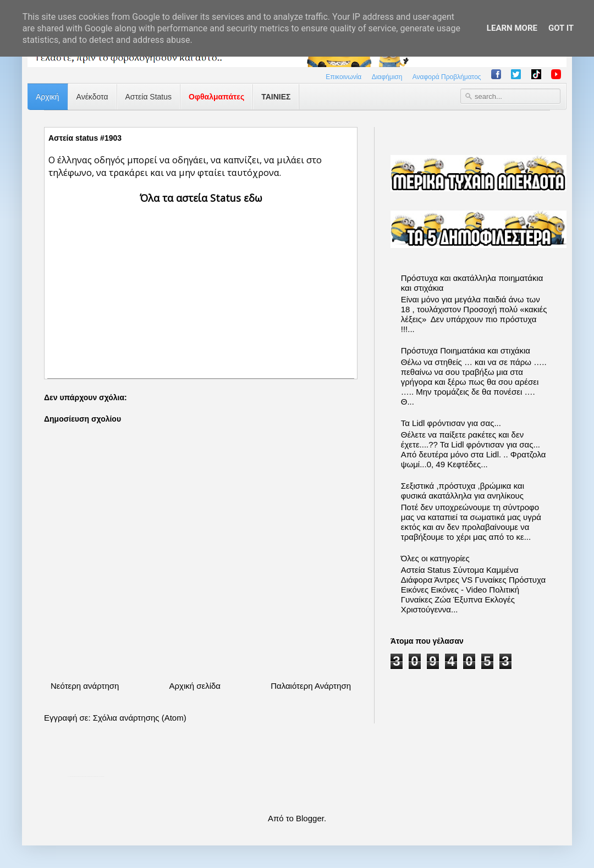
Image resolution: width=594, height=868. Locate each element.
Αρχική (48, 97)
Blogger (310, 818)
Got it (561, 28)
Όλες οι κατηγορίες (435, 558)
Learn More (512, 28)
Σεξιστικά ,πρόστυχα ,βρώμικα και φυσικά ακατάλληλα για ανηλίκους (463, 491)
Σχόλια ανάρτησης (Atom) (140, 718)
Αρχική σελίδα (195, 686)
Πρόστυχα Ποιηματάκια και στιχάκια (466, 350)
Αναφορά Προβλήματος (447, 77)
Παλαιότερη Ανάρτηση (311, 686)
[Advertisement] (201, 282)
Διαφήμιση (387, 77)
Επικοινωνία (343, 77)
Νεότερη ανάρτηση (85, 686)
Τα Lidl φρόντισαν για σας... (451, 423)
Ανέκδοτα (92, 97)
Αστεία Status (149, 97)
